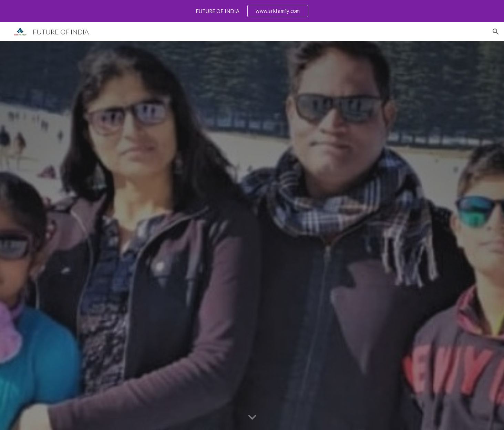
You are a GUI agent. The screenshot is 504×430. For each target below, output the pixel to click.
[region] (252, 11)
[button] (496, 32)
